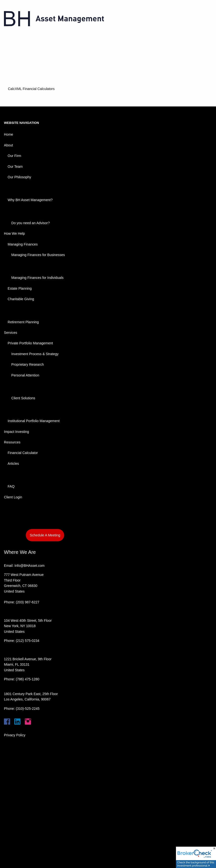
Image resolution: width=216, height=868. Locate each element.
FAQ (11, 486)
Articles (13, 464)
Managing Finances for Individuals (37, 278)
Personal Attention (25, 375)
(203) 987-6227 (28, 602)
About (8, 145)
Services (11, 333)
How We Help (14, 233)
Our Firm (14, 156)
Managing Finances (23, 244)
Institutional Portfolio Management (34, 421)
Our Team (15, 167)
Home (8, 134)
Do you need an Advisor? (30, 223)
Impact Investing (16, 432)
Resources (12, 442)
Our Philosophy (19, 177)
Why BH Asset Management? (30, 200)
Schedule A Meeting (45, 535)
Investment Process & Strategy (35, 354)
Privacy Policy (15, 735)
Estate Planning (20, 288)
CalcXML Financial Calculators (31, 89)
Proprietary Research (28, 364)
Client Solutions (23, 398)
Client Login (13, 497)
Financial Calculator (23, 453)
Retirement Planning (23, 322)
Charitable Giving (21, 299)
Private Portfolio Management (30, 343)
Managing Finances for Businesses (38, 255)
